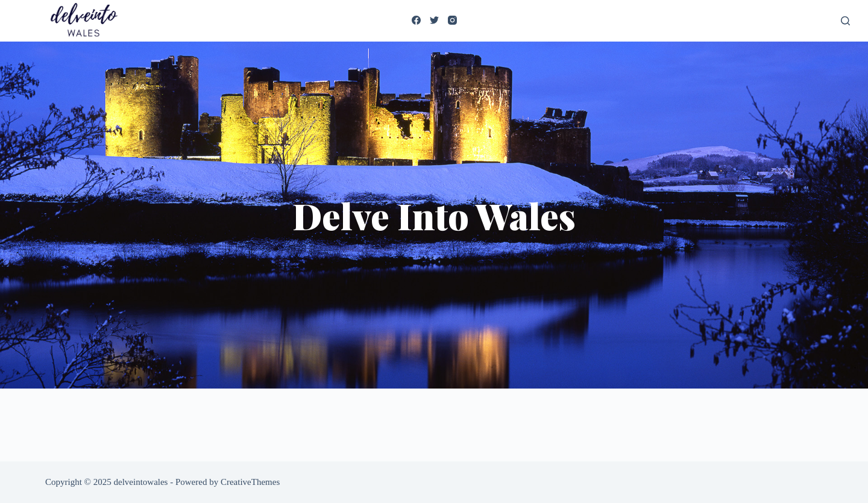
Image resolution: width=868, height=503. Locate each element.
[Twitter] (434, 20)
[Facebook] (416, 20)
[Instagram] (452, 20)
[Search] (845, 21)
